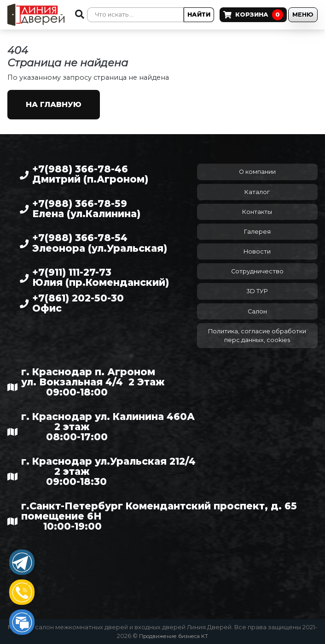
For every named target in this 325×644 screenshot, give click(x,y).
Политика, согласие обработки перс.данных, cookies (257, 336)
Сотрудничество (257, 271)
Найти (199, 15)
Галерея (257, 232)
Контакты (257, 212)
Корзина (253, 15)
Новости (257, 251)
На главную (54, 104)
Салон (257, 311)
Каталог (257, 192)
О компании (257, 172)
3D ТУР (257, 291)
